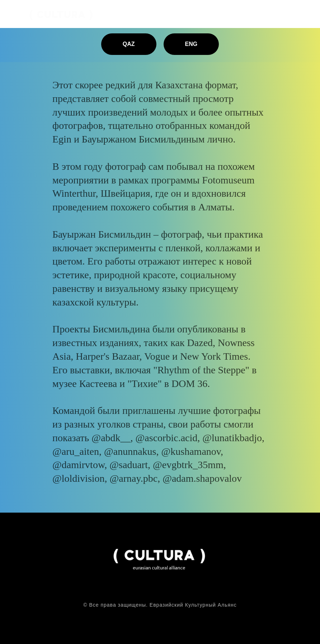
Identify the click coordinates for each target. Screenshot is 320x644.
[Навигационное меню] (308, 14)
